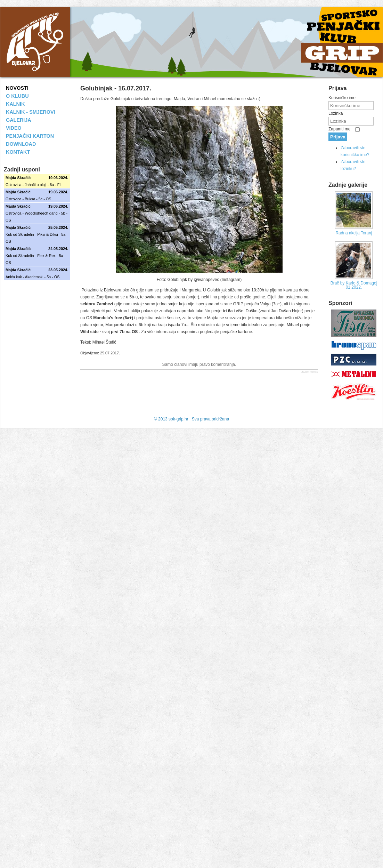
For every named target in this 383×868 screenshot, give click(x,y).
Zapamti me (339, 129)
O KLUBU (17, 96)
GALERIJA (19, 120)
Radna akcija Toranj (354, 233)
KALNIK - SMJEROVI (31, 112)
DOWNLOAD (21, 144)
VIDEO (14, 128)
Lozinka (336, 113)
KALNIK (15, 104)
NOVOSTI (17, 88)
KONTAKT (18, 152)
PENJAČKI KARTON (30, 136)
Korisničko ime (342, 98)
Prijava (338, 137)
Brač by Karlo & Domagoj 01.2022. (354, 285)
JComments (310, 372)
